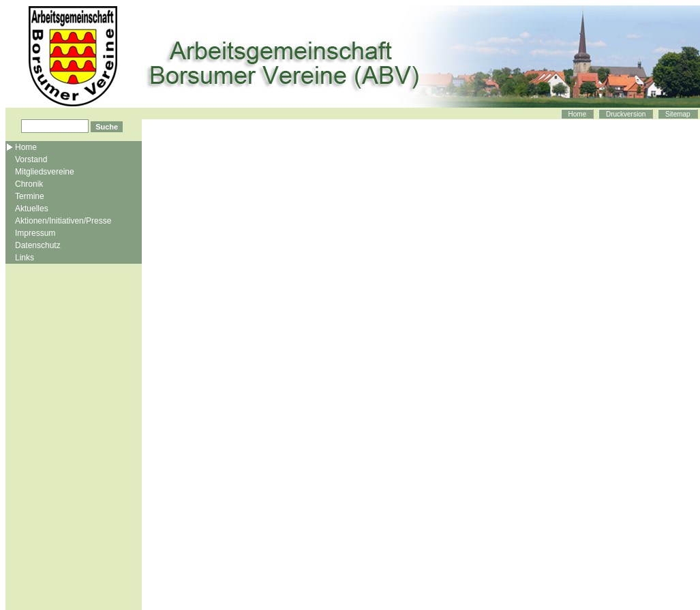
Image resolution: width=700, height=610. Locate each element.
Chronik (29, 184)
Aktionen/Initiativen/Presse (63, 221)
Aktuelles (32, 209)
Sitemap (678, 114)
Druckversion (626, 114)
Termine (30, 196)
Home (578, 114)
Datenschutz (38, 245)
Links (25, 258)
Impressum (35, 233)
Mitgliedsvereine (45, 172)
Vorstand (31, 159)
